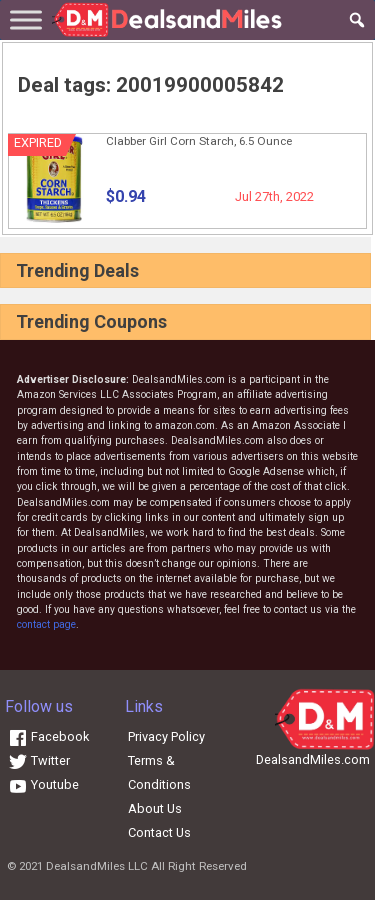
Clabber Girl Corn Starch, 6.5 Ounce (199, 141)
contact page (46, 624)
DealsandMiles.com (313, 759)
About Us (155, 808)
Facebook (48, 736)
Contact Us (159, 832)
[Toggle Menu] (26, 19)
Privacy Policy (166, 736)
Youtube (43, 784)
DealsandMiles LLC (97, 866)
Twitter (39, 760)
